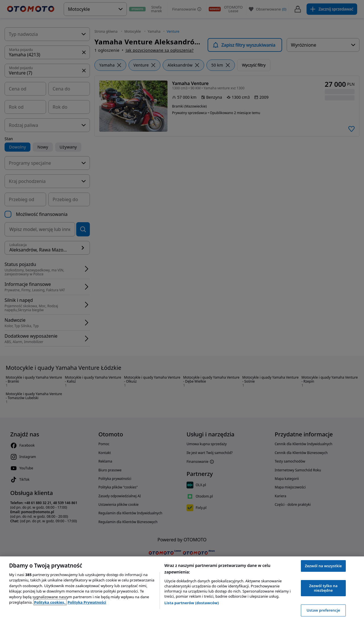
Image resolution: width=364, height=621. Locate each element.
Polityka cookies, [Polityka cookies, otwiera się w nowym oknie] (50, 602)
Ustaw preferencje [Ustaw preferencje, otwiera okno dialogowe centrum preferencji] (323, 610)
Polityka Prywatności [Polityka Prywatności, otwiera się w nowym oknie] (87, 602)
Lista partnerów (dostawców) (192, 603)
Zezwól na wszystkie (323, 566)
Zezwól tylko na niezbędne (323, 588)
